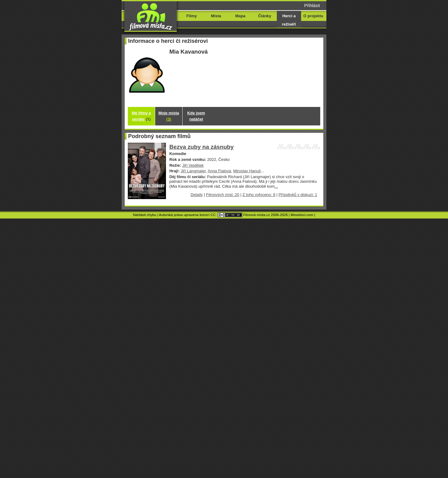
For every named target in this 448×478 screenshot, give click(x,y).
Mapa (240, 16)
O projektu (313, 16)
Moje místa (169, 116)
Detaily (197, 195)
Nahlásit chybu (145, 215)
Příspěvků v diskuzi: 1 (298, 195)
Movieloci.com (302, 215)
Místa (216, 16)
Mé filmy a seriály (141, 116)
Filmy (192, 16)
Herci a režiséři (289, 20)
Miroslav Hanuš (247, 171)
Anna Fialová (220, 171)
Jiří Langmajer (193, 171)
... (276, 186)
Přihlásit (312, 6)
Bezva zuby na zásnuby (202, 147)
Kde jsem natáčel (196, 116)
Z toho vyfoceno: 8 (259, 195)
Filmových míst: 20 (223, 195)
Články (264, 16)
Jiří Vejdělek (193, 165)
